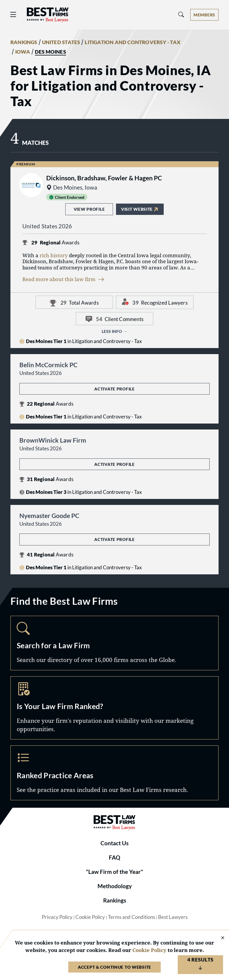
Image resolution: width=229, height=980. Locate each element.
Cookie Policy (90, 917)
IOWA (23, 52)
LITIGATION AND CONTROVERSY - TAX (133, 42)
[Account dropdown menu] (204, 15)
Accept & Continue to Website (114, 967)
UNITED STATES (61, 42)
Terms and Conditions (131, 917)
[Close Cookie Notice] (219, 938)
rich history (54, 255)
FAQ (114, 858)
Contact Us (114, 843)
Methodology (115, 886)
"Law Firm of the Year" (114, 872)
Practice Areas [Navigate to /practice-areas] (114, 773)
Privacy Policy (57, 917)
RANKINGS (24, 42)
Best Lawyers (173, 917)
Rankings (115, 900)
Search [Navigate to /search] (114, 643)
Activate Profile (114, 389)
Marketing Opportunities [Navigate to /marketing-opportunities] (114, 708)
